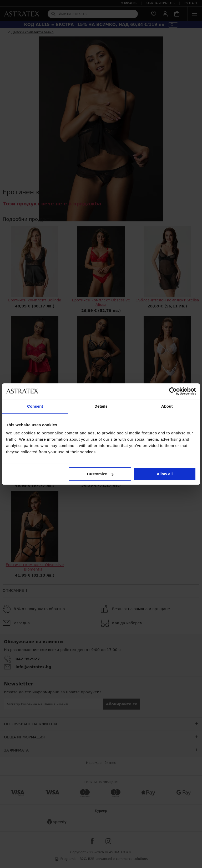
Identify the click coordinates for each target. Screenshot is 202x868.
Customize (100, 474)
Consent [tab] (35, 406)
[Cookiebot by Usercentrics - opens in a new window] (173, 391)
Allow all (165, 474)
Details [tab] (101, 406)
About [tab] (167, 406)
